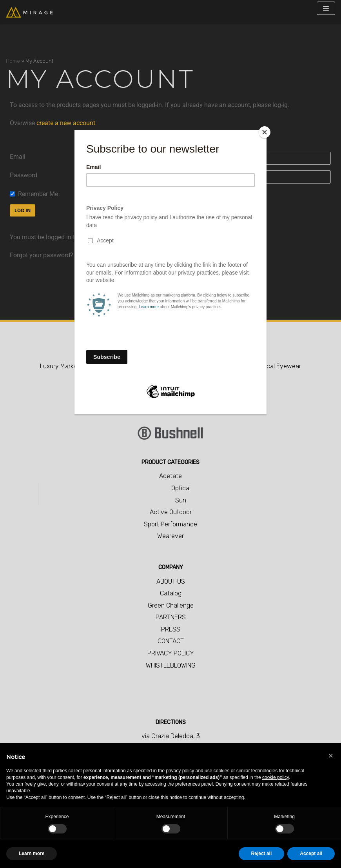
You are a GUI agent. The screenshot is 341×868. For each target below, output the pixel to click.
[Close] (265, 132)
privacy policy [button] (180, 771)
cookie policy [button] (276, 777)
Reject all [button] (262, 853)
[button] (331, 756)
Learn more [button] (32, 853)
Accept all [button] (311, 853)
